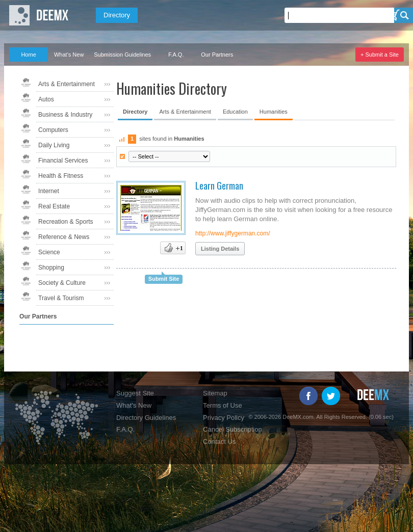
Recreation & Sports (66, 222)
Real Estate (54, 206)
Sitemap (215, 393)
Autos (46, 99)
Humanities (274, 112)
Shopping (51, 268)
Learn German (219, 185)
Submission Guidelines (122, 55)
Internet (49, 191)
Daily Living (54, 145)
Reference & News (64, 237)
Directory (117, 15)
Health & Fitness (61, 176)
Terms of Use (223, 405)
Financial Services (63, 161)
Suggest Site (135, 393)
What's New (69, 55)
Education (235, 112)
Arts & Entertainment (67, 84)
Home (28, 55)
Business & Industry (65, 115)
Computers (53, 130)
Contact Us (219, 442)
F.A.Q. (176, 55)
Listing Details (220, 249)
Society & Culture (62, 283)
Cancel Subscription (233, 429)
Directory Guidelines (146, 418)
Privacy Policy (224, 418)
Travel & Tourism (61, 298)
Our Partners (217, 55)
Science (49, 252)
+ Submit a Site (380, 55)
